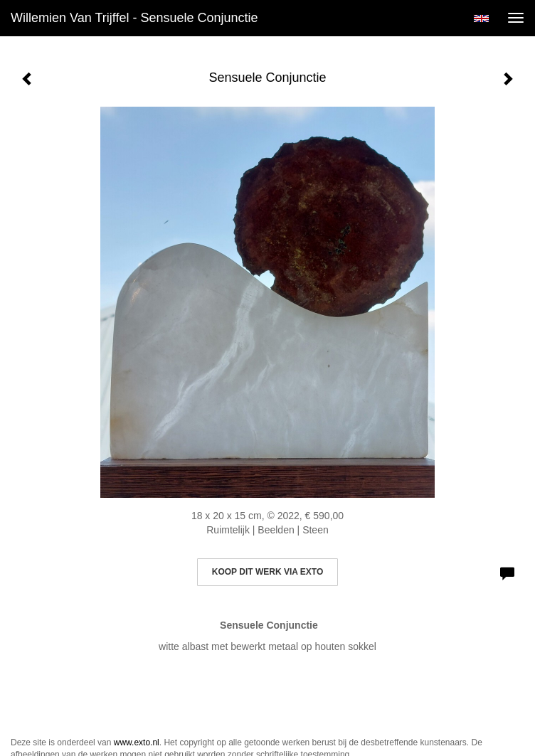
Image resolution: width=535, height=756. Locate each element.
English (481, 18)
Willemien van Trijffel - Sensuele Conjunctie (134, 18)
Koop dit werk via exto (267, 572)
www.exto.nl (137, 742)
